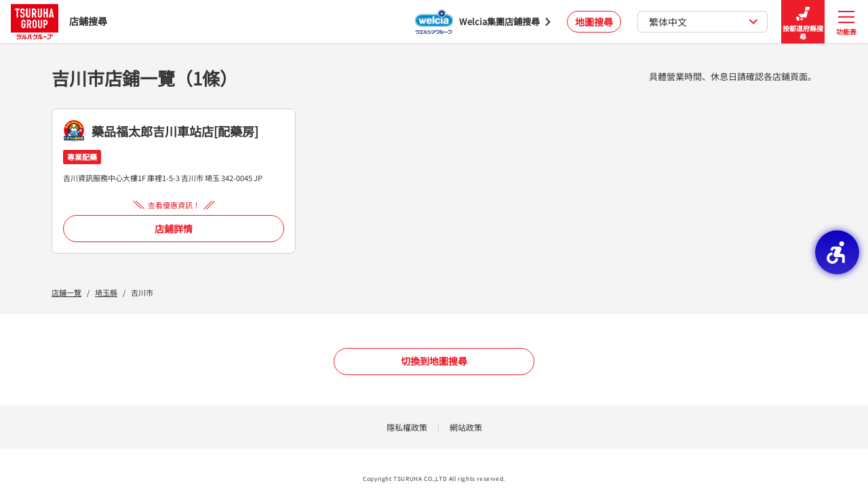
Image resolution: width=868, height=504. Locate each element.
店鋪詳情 (174, 229)
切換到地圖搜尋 (434, 361)
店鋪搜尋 (59, 21)
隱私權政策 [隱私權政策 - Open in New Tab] (407, 427)
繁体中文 (704, 22)
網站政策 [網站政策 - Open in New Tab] (466, 427)
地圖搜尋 (594, 22)
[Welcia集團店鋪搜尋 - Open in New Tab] (483, 22)
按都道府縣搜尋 (803, 22)
